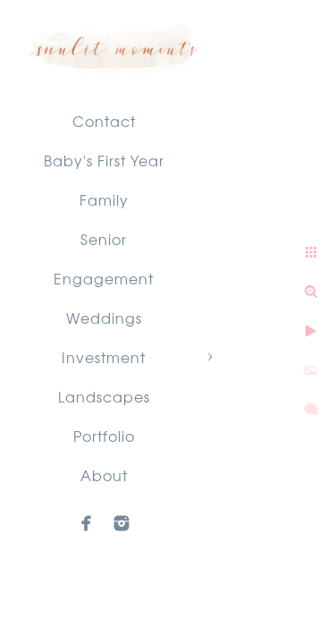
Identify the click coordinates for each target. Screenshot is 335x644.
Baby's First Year (104, 160)
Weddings (104, 318)
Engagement (104, 278)
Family (104, 199)
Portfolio (104, 436)
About (104, 475)
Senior (104, 239)
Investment (104, 357)
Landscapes (104, 396)
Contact (104, 121)
